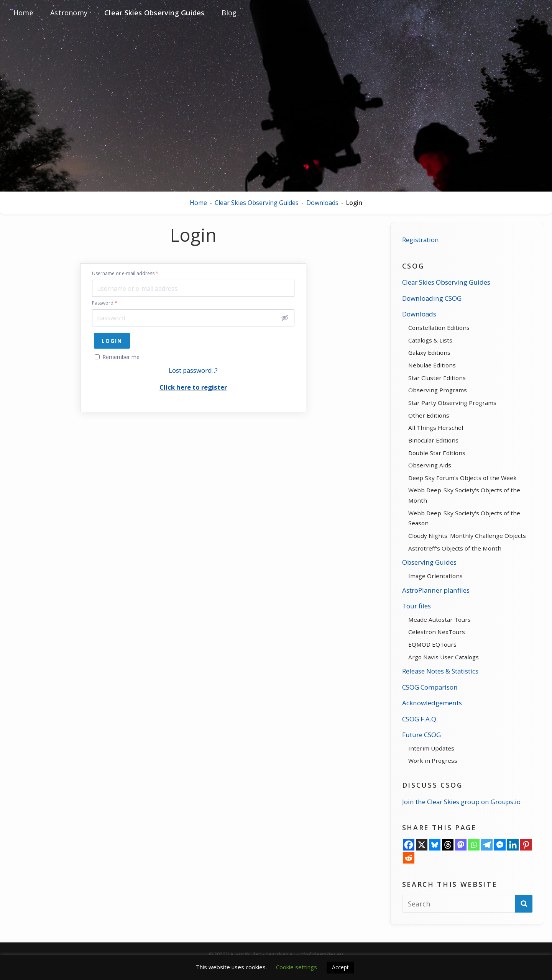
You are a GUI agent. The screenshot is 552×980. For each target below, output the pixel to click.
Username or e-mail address (125, 274)
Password (105, 303)
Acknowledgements (430, 722)
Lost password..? (193, 370)
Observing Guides (427, 578)
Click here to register (193, 387)
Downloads (322, 203)
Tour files (414, 622)
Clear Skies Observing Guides (257, 203)
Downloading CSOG (430, 302)
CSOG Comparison (428, 706)
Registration (418, 243)
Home (198, 203)
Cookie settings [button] (297, 967)
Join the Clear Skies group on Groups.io (463, 822)
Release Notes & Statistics (441, 690)
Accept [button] (340, 967)
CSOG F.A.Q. (417, 737)
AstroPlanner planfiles (435, 606)
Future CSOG (419, 754)
